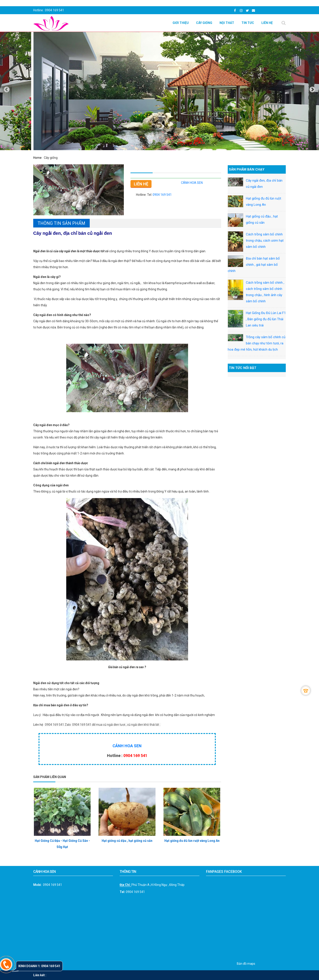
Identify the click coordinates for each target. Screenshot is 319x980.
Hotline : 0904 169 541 (49, 10)
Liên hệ (267, 23)
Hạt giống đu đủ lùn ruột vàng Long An (192, 841)
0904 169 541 (162, 195)
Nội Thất (227, 23)
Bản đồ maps (246, 964)
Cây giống (204, 23)
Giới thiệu (181, 23)
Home (37, 158)
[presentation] (7, 89)
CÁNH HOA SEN (192, 183)
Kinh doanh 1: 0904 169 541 (39, 966)
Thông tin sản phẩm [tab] (61, 223)
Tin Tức (248, 23)
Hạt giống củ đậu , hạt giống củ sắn (127, 841)
